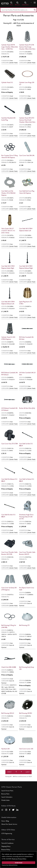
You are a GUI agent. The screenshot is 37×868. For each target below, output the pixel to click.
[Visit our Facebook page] (10, 810)
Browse (17, 4)
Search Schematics (7, 797)
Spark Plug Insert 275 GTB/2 (26, 303)
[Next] (21, 772)
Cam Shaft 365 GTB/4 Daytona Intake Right (8, 267)
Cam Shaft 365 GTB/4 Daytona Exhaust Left (8, 303)
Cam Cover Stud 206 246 (27, 155)
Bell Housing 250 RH (26, 713)
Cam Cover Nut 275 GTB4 (10, 444)
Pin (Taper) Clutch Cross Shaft (27, 589)
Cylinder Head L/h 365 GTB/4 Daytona (8, 338)
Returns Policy (6, 850)
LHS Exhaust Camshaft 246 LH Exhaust (9, 409)
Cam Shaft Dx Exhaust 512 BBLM (9, 480)
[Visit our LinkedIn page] (17, 810)
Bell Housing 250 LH (8, 713)
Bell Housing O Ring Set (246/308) (9, 626)
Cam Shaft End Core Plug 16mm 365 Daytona (27, 192)
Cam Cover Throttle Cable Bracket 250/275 (27, 553)
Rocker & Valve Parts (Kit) (27, 408)
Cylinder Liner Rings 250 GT (27, 83)
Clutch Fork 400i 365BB (9, 667)
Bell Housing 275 (24, 625)
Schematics (25, 4)
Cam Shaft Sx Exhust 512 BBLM (27, 480)
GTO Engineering (7, 833)
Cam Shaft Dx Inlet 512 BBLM (8, 516)
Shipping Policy (6, 846)
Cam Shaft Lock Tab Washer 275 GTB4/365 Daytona (8, 193)
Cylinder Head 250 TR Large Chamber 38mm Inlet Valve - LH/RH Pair (10, 47)
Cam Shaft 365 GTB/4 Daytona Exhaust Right (26, 267)
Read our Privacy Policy (19, 859)
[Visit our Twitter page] (13, 810)
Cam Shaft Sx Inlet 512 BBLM (26, 445)
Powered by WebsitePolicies (10, 865)
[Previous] (16, 772)
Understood (19, 863)
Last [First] (28, 772)
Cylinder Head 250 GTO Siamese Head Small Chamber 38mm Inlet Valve (27, 120)
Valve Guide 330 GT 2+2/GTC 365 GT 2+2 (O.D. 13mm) (8, 231)
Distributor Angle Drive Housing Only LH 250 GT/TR (26, 517)
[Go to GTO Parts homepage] (5, 4)
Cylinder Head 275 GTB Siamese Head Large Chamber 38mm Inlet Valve (27, 47)
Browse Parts (5, 794)
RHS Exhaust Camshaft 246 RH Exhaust (10, 374)
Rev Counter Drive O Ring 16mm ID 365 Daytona (10, 156)
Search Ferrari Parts (7, 791)
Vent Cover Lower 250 (26, 749)
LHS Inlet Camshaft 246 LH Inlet (27, 374)
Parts (11, 4)
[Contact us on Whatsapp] (2, 810)
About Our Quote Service (9, 824)
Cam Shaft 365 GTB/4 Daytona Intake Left (26, 230)
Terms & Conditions (7, 843)
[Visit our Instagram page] (6, 810)
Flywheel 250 (5, 749)
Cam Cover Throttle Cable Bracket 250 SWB (9, 553)
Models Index (5, 800)
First (10, 772)
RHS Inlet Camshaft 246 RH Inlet (26, 338)
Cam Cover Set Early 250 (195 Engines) (9, 589)
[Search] (35, 10)
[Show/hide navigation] (35, 3)
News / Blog (5, 821)
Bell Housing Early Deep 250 (27, 668)
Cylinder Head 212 (7, 82)
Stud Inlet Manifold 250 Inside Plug (8, 119)
